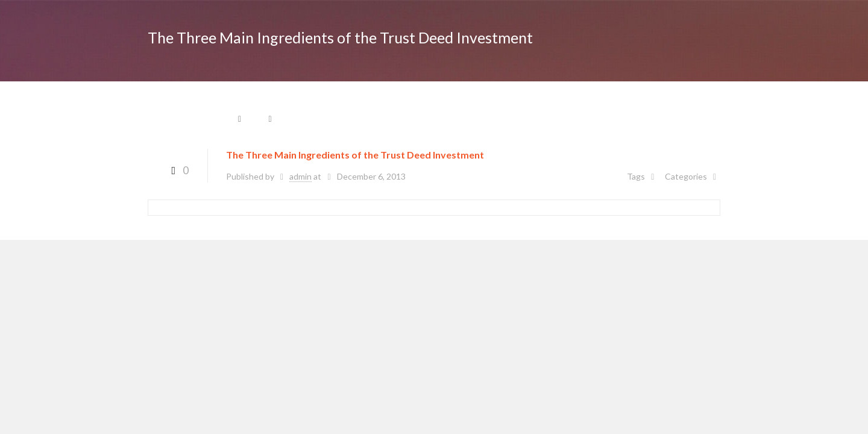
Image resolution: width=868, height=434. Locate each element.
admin (300, 176)
